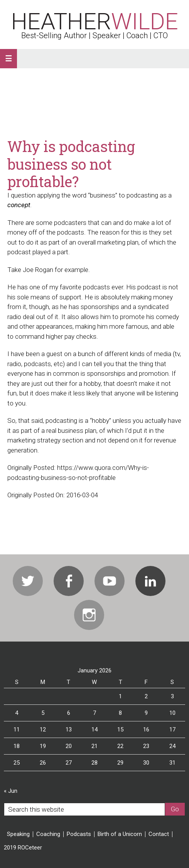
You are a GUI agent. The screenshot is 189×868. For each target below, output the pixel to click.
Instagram (89, 615)
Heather (95, 21)
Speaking (18, 834)
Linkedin (150, 581)
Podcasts (79, 834)
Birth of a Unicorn (120, 834)
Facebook (69, 581)
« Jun (11, 791)
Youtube (110, 581)
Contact (159, 834)
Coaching (48, 834)
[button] (8, 59)
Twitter (28, 581)
